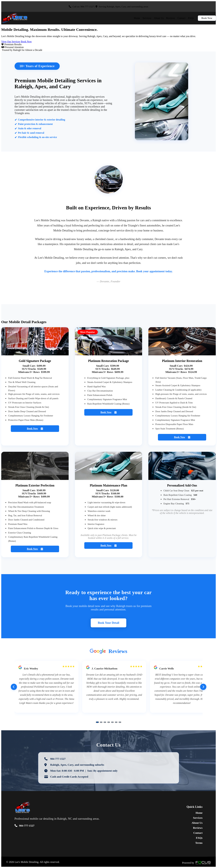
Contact (182, 18)
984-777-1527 (87, 6)
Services (147, 18)
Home (137, 18)
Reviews (171, 18)
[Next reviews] (203, 687)
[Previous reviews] (14, 687)
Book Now (207, 18)
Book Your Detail (108, 623)
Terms (199, 843)
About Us (159, 18)
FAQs (191, 18)
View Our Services (11, 42)
